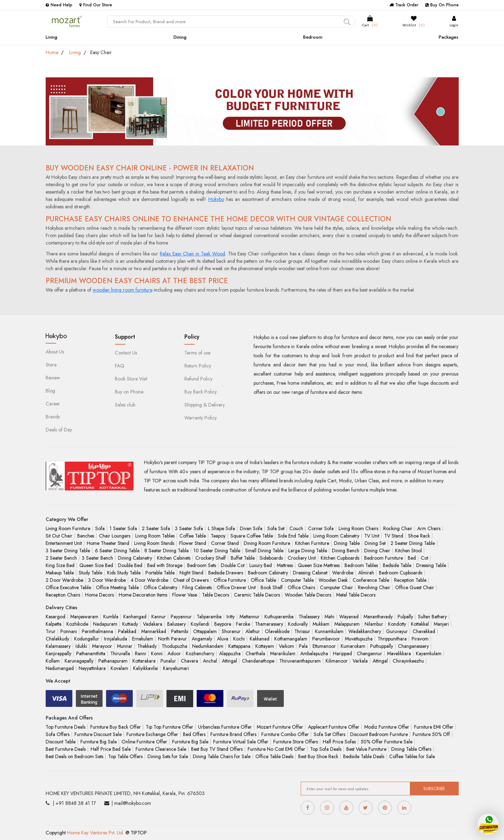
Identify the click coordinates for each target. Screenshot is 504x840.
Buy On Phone (442, 5)
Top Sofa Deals (326, 749)
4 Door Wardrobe (149, 580)
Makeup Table (60, 573)
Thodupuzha (174, 646)
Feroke (243, 624)
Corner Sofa (321, 528)
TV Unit (372, 536)
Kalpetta (54, 624)
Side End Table (293, 536)
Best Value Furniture (366, 749)
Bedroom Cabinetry (268, 573)
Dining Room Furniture (267, 543)
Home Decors (99, 595)
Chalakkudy (57, 639)
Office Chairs (301, 587)
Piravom (420, 639)
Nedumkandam (208, 646)
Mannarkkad (154, 631)
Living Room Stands (154, 543)
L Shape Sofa (221, 528)
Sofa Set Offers (329, 734)
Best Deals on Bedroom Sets (74, 756)
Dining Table (347, 543)
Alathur (253, 631)
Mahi (329, 617)
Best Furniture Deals (66, 749)
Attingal (230, 661)
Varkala (360, 661)
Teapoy (218, 536)
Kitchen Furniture (312, 543)
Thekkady (147, 646)
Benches (86, 536)
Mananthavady (378, 617)
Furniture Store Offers (296, 742)
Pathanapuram (113, 661)
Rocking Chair (398, 528)
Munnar (125, 646)
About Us (55, 352)
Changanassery (413, 646)
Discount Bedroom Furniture (379, 734)
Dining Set (375, 543)
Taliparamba (209, 617)
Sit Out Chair (59, 536)
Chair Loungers (115, 536)
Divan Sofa (251, 528)
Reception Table (410, 580)
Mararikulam (283, 653)
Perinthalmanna (97, 631)
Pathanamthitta (91, 653)
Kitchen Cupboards (340, 558)
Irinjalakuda (116, 639)
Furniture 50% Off (431, 734)
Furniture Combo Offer (285, 734)
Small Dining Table (264, 551)
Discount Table (61, 742)
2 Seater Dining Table (413, 543)
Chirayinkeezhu (408, 661)
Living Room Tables (155, 536)
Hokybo (216, 199)
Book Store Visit (131, 379)
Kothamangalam (291, 639)
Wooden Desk (333, 580)
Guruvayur (397, 631)
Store (51, 365)
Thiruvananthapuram (300, 661)
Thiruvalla (120, 653)
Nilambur (374, 624)
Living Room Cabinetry (336, 536)
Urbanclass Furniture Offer (225, 727)
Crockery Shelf (211, 558)
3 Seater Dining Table (68, 551)
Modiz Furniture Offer (387, 727)
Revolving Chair (374, 587)
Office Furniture (230, 580)
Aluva (223, 639)
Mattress (285, 565)
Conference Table (371, 580)
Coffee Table (193, 536)
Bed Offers (194, 734)
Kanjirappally (58, 653)
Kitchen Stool (408, 551)
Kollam (53, 661)
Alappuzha (230, 653)
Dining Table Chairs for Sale (222, 756)
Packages (449, 37)
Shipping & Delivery (205, 405)
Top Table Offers (125, 756)
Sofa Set (276, 528)
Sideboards (271, 558)
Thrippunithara (392, 639)
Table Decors (215, 595)
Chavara (189, 661)
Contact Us (126, 353)
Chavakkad (424, 631)
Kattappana (239, 646)
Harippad (342, 653)
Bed (412, 558)
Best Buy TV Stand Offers (217, 749)
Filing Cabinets (197, 587)
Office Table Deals (274, 756)
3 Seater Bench (97, 558)
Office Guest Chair (415, 587)
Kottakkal (420, 624)
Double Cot (233, 565)
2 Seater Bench (61, 558)
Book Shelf (272, 587)
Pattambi (180, 631)
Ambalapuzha (314, 653)
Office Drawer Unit (236, 587)
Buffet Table (243, 558)
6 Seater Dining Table (117, 551)
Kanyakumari (176, 668)
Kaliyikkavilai (146, 668)
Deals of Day (59, 430)
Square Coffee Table (252, 536)
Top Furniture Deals (66, 727)
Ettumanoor (324, 646)
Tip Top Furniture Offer (169, 727)
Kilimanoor (337, 661)
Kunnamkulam (329, 631)
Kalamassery (58, 646)
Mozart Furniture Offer (280, 727)
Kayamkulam (429, 653)
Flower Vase (185, 595)
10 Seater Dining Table (217, 551)
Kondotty (397, 624)
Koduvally (298, 624)
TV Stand (394, 536)
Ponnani (69, 631)
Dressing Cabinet (310, 573)
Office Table (263, 580)
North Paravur (172, 639)
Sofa (100, 528)
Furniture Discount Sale (98, 734)
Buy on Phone (129, 392)
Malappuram (347, 624)
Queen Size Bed (96, 565)
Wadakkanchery (365, 631)
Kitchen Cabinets (174, 558)
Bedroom (313, 37)
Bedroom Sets (202, 565)
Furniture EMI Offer (434, 727)
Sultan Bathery (432, 617)
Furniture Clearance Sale (161, 749)
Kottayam (265, 646)
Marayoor (102, 646)
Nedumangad (60, 668)
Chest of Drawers (191, 580)
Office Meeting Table (117, 587)
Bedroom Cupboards (401, 573)
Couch (296, 528)
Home (52, 52)
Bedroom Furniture (384, 558)
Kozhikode (77, 624)
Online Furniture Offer (144, 742)
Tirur (51, 631)
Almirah (366, 573)
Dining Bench (346, 551)
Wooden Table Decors (308, 595)
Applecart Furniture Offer (334, 727)
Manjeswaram (84, 617)
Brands (53, 417)
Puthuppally (382, 646)
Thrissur (302, 631)
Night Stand (191, 573)
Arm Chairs (429, 528)
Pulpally (405, 617)
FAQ (120, 366)
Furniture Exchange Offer (152, 734)
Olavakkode (277, 631)
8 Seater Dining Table (166, 551)
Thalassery (309, 617)
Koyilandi (200, 624)
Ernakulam (143, 639)
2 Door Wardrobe (64, 580)
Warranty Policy (201, 418)
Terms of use (197, 353)
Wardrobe (343, 573)
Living (51, 37)
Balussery (176, 624)
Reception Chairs (63, 595)
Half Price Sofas (339, 742)
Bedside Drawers (226, 573)
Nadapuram (105, 624)
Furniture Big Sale (99, 742)
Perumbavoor (326, 639)
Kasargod (55, 617)
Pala (303, 646)
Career (53, 404)
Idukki (81, 646)
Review (53, 378)
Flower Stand (193, 543)
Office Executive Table (68, 587)
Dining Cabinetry (135, 558)
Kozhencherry (200, 653)
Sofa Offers (58, 734)
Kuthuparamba (279, 617)
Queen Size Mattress (319, 565)
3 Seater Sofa (189, 528)
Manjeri (441, 624)
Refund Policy (198, 379)
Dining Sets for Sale (168, 756)
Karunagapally (79, 661)
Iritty (231, 617)
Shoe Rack (419, 536)
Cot (424, 558)
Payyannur (181, 617)
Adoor (174, 653)
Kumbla (111, 617)
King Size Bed (60, 565)
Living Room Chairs (358, 528)
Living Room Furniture (68, 528)
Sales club (125, 405)
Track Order (404, 5)
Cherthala (255, 653)
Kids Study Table (124, 573)
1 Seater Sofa (123, 528)
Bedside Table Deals (364, 756)
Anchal (210, 661)
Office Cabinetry (161, 587)
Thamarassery (269, 624)
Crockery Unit (302, 558)
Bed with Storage (165, 565)
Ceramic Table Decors (257, 595)
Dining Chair (377, 551)
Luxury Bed (261, 565)
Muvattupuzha (359, 639)
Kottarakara (144, 661)
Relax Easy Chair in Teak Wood (192, 254)
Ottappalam (205, 631)
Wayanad (349, 617)
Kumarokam (353, 646)
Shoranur (231, 631)
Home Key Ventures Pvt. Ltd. (96, 833)
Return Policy (198, 366)
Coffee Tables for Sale (412, 756)
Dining (180, 37)
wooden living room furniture (123, 290)
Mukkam (321, 624)
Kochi (239, 639)
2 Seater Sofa (156, 528)
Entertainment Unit (64, 543)
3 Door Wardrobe (107, 580)
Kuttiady (130, 624)
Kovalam (119, 668)
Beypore (223, 624)
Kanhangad (135, 617)
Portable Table (160, 573)
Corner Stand (225, 543)
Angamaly (202, 639)
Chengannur (369, 653)
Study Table (90, 573)
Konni (157, 653)
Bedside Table (397, 565)
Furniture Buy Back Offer (116, 727)
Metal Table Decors (356, 595)
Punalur (168, 661)
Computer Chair (336, 587)
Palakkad (127, 631)
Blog (50, 391)
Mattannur (250, 617)
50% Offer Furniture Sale (387, 742)
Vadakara (153, 624)
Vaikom (286, 646)
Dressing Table (431, 565)
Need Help (59, 5)
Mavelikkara (399, 653)
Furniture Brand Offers (233, 734)
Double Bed (130, 565)
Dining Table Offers (411, 749)
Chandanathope (258, 661)
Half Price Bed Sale (111, 749)
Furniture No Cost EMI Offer (276, 749)
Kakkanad (260, 639)
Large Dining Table (308, 551)
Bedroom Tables (361, 565)
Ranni (140, 653)
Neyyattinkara (92, 668)
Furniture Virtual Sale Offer (241, 742)
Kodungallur (87, 639)
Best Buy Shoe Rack (318, 756)
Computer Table (297, 580)
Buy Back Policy (201, 392)
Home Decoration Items (143, 595)
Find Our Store (96, 5)
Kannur (159, 617)
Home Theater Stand (108, 543)
